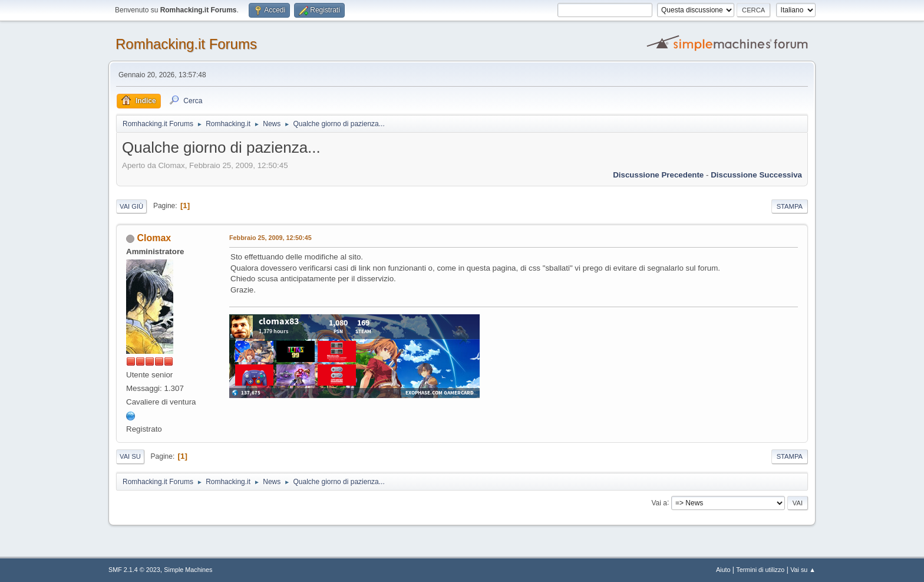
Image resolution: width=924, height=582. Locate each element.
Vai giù (131, 206)
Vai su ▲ (803, 570)
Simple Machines (188, 570)
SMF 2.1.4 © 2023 (134, 570)
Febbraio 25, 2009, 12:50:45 (270, 238)
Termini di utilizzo (760, 570)
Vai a (659, 502)
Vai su (130, 456)
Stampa (790, 206)
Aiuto (723, 570)
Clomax (154, 238)
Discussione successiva (756, 175)
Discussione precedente (658, 175)
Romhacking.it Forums (186, 44)
